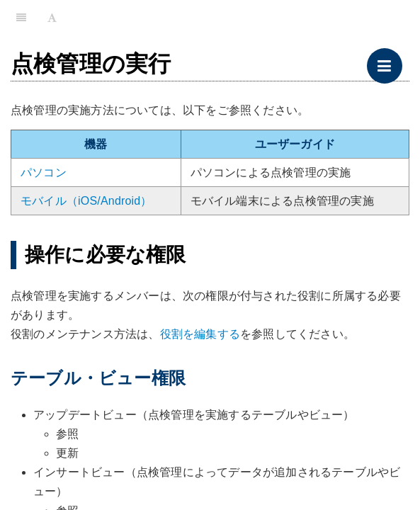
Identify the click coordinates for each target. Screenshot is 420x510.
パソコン (44, 172)
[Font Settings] (52, 18)
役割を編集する (200, 334)
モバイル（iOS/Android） (86, 201)
